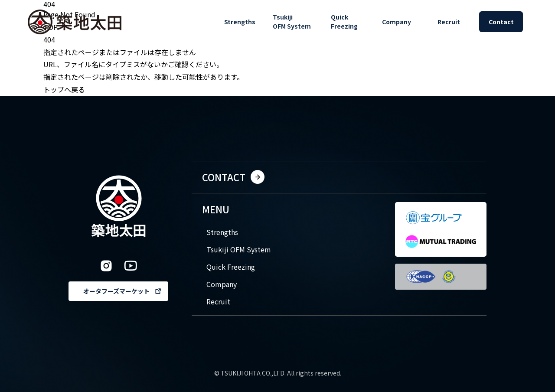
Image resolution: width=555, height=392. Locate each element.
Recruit (218, 301)
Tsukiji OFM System (239, 249)
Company (222, 284)
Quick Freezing (231, 267)
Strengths (222, 232)
